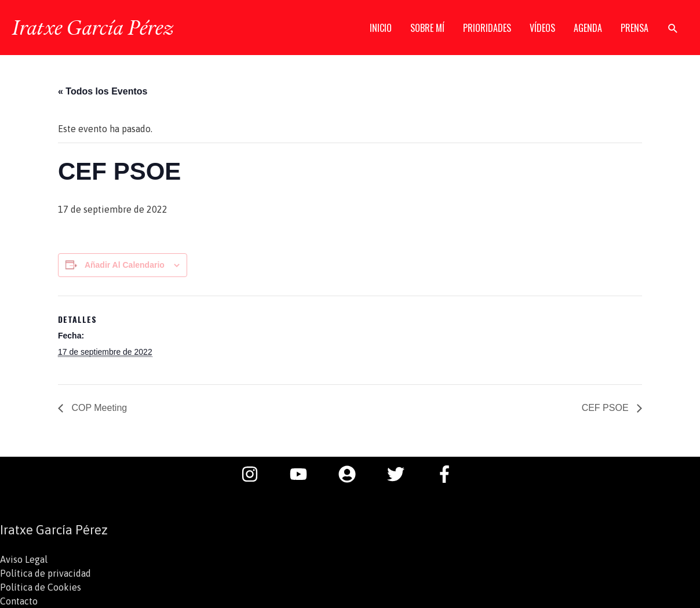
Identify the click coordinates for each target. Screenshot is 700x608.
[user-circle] (353, 474)
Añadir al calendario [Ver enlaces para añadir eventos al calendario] (125, 265)
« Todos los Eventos (103, 91)
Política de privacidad (45, 573)
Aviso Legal (24, 559)
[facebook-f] (447, 474)
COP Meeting (98, 408)
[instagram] (256, 474)
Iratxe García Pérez (92, 27)
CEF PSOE (606, 408)
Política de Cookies (41, 587)
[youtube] (304, 474)
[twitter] (402, 474)
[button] (673, 28)
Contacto (19, 601)
